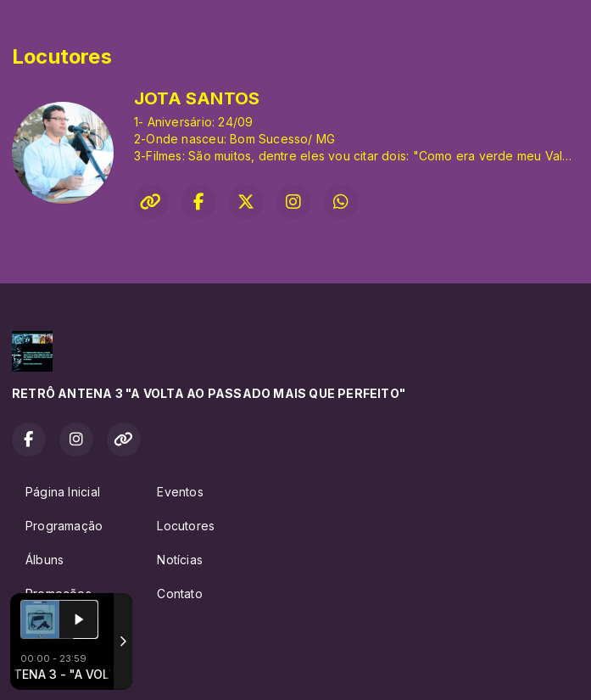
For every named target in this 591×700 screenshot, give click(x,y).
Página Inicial (63, 492)
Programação (64, 526)
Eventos (180, 492)
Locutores (186, 526)
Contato (179, 594)
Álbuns (45, 560)
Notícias (180, 560)
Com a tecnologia (71, 669)
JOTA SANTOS (197, 98)
